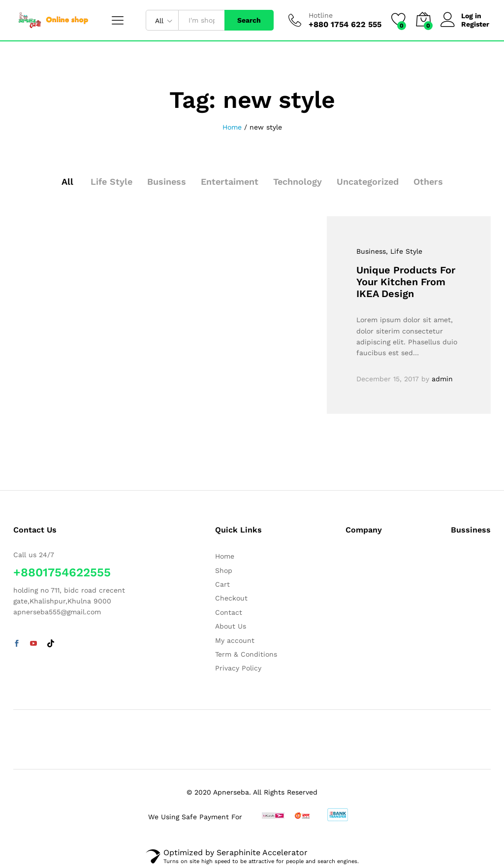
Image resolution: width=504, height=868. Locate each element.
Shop (224, 570)
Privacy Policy (238, 668)
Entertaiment (230, 182)
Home (225, 556)
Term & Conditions (246, 654)
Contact (229, 612)
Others (428, 182)
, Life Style (404, 251)
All (67, 182)
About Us (231, 626)
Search (249, 20)
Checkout (231, 598)
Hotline (321, 15)
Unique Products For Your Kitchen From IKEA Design (406, 282)
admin (442, 379)
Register (475, 24)
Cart (222, 584)
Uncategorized (368, 182)
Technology (298, 182)
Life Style (111, 182)
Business (167, 182)
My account (235, 640)
